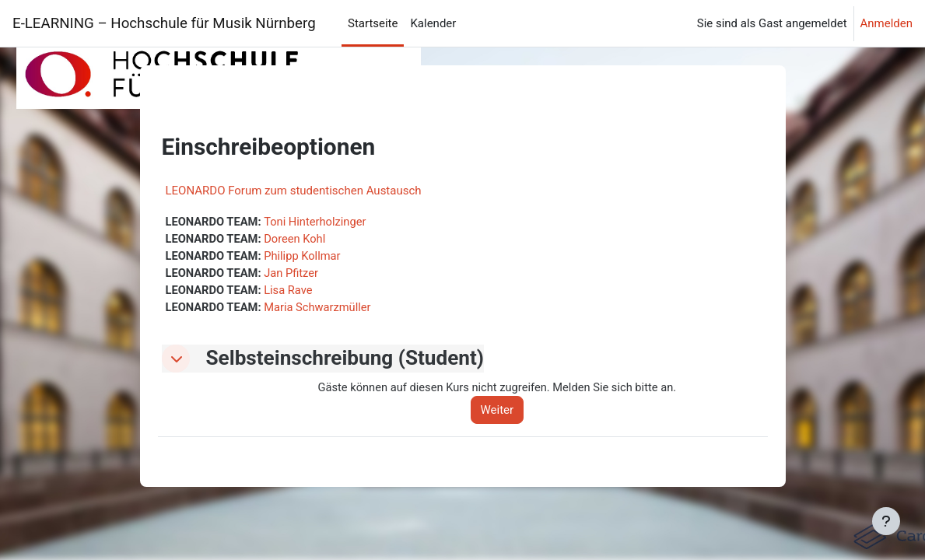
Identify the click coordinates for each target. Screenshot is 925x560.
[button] (176, 361)
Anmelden (886, 23)
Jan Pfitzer (294, 274)
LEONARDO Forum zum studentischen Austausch (294, 191)
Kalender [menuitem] (433, 23)
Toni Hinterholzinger (318, 222)
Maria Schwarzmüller (321, 309)
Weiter (501, 412)
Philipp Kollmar (305, 257)
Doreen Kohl (298, 239)
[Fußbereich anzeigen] (886, 521)
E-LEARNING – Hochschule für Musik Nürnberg (168, 23)
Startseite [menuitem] (373, 23)
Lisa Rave (291, 292)
